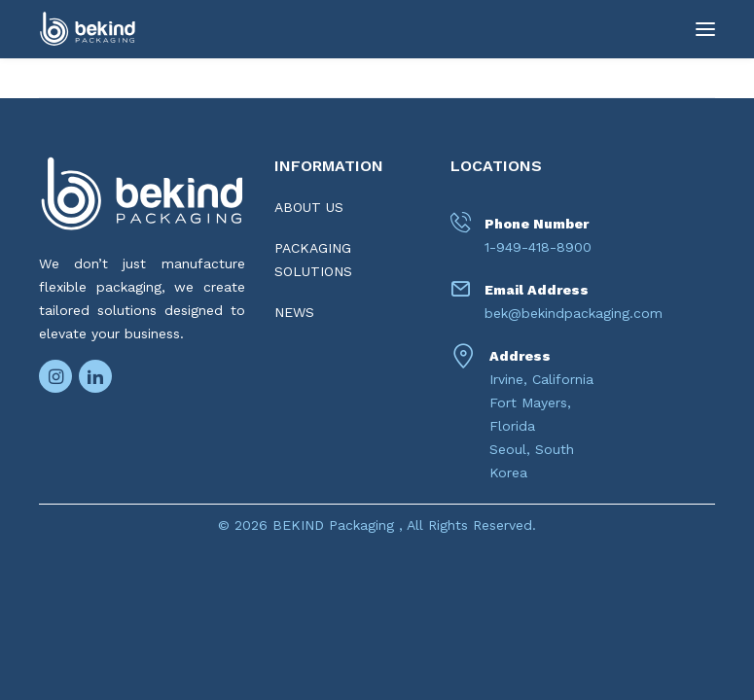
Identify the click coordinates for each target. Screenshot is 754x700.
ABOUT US (309, 207)
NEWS (294, 312)
